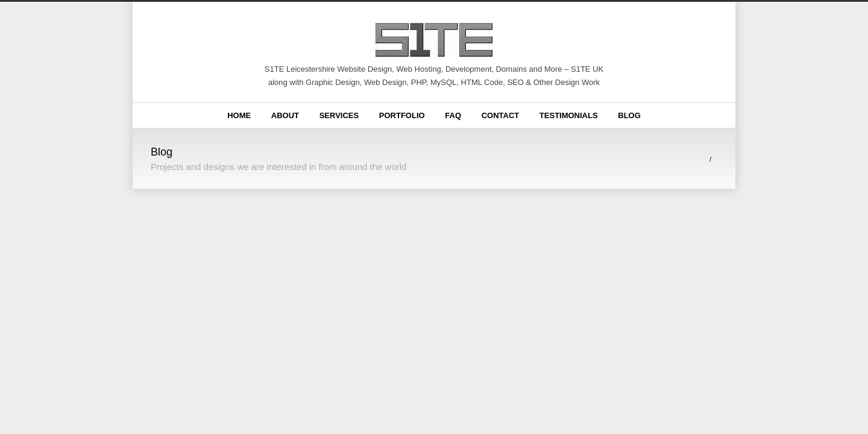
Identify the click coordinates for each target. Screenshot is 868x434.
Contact (501, 115)
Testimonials (569, 115)
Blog (629, 115)
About (285, 115)
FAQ (453, 115)
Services (339, 115)
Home (239, 115)
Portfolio (402, 115)
